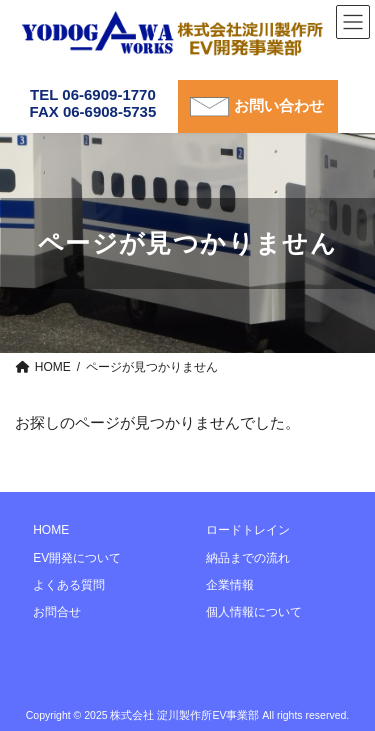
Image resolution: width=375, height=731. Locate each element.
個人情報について (254, 612)
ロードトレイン (248, 530)
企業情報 (230, 585)
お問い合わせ (279, 105)
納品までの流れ (248, 557)
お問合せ (57, 612)
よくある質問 (69, 585)
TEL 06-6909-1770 (93, 94)
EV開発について (77, 557)
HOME (51, 530)
